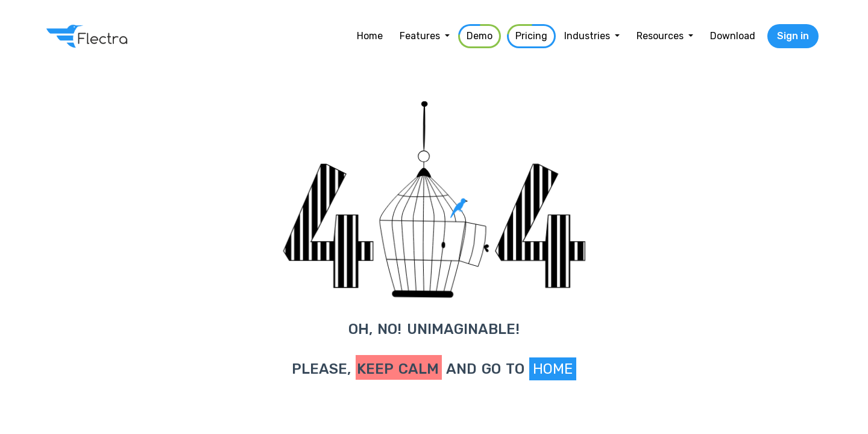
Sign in (793, 36)
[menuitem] (370, 36)
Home (553, 369)
